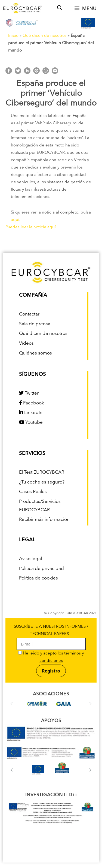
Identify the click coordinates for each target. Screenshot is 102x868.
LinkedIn (31, 413)
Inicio (13, 36)
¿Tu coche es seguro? (42, 482)
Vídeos (26, 343)
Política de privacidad (41, 569)
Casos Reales (33, 492)
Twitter (29, 393)
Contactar (29, 314)
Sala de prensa (35, 324)
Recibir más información (44, 520)
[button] (12, 704)
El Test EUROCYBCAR (42, 472)
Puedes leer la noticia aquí (31, 227)
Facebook (32, 403)
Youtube (31, 423)
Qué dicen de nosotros (45, 36)
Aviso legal (30, 559)
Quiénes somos (35, 353)
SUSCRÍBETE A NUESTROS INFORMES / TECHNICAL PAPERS (51, 636)
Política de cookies (38, 578)
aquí (15, 220)
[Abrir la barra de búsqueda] (60, 8)
